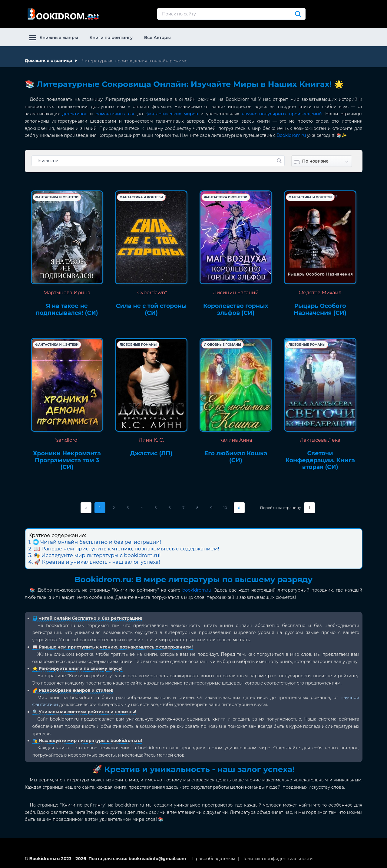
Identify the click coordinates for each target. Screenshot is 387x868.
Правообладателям (214, 859)
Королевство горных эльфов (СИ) (236, 310)
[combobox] (322, 161)
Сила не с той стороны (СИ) (151, 310)
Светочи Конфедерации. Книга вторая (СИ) (320, 460)
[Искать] (298, 14)
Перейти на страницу (281, 508)
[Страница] (309, 508)
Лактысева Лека (320, 440)
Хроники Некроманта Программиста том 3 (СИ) (67, 460)
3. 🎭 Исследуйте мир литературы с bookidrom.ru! (95, 555)
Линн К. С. (151, 440)
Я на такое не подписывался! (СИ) (67, 310)
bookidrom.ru (197, 590)
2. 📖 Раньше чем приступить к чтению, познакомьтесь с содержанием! (124, 549)
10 (225, 508)
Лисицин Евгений (236, 293)
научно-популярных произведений (282, 114)
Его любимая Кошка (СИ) (236, 457)
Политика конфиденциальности (277, 859)
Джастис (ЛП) (151, 454)
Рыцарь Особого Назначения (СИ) (320, 310)
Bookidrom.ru (291, 135)
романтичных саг (115, 114)
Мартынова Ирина (67, 293)
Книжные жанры (54, 38)
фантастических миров (172, 114)
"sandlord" (67, 440)
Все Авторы (157, 38)
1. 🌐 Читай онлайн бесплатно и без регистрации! (95, 542)
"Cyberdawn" (151, 293)
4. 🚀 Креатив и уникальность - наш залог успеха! (94, 562)
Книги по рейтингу (111, 38)
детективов (75, 114)
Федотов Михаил (320, 293)
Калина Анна (236, 440)
